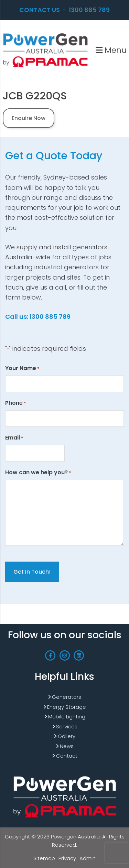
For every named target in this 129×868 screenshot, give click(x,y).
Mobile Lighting (67, 717)
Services (67, 726)
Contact (67, 756)
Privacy (67, 858)
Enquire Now (29, 118)
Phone (16, 403)
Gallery (67, 736)
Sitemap (44, 858)
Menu (111, 50)
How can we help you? (38, 472)
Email (14, 438)
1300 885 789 (89, 10)
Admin (88, 858)
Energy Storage (67, 707)
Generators (67, 697)
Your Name (22, 368)
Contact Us (40, 10)
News (67, 746)
